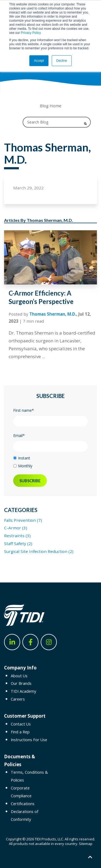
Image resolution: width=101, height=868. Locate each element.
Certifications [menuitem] (23, 804)
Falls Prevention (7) (23, 520)
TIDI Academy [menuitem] (23, 691)
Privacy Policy (31, 33)
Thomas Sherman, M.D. (53, 314)
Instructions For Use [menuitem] (29, 740)
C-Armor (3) (16, 528)
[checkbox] (50, 462)
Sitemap (86, 844)
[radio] (50, 458)
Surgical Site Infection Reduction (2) (39, 551)
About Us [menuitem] (19, 676)
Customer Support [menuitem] (25, 716)
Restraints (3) (17, 536)
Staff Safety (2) (18, 543)
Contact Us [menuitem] (21, 724)
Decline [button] (62, 61)
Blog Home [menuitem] (51, 106)
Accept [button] (39, 61)
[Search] (57, 122)
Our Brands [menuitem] (21, 683)
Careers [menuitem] (18, 699)
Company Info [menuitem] (20, 668)
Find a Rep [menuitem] (20, 732)
